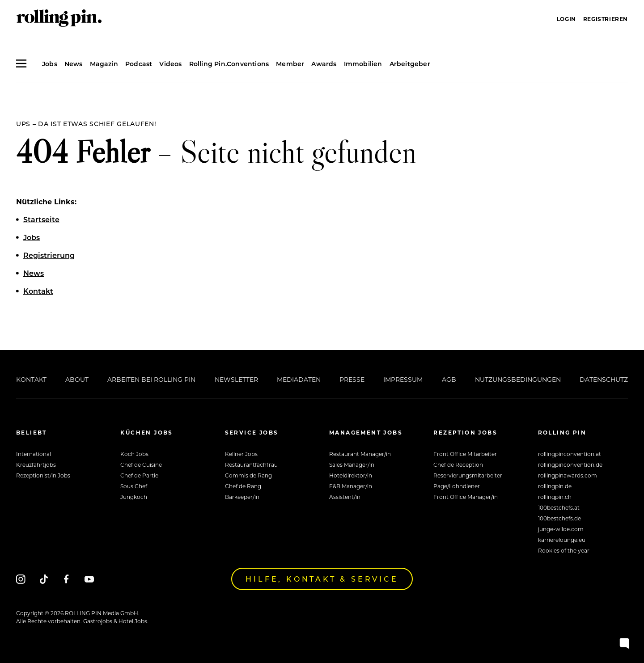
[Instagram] (21, 579)
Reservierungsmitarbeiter (468, 475)
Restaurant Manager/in (360, 454)
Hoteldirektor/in (351, 475)
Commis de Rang (248, 475)
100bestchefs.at (559, 507)
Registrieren (606, 19)
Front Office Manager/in (466, 497)
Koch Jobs (134, 454)
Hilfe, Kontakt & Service (322, 579)
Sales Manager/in (352, 465)
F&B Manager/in (351, 486)
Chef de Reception (458, 465)
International (34, 454)
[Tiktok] (44, 579)
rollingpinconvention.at (570, 454)
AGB (449, 379)
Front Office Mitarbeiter (465, 454)
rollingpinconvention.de (570, 465)
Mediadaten (299, 379)
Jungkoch (134, 497)
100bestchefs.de (559, 518)
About (77, 379)
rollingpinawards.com (568, 475)
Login (566, 19)
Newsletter (236, 379)
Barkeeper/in (242, 497)
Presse (352, 379)
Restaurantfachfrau (251, 465)
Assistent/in (345, 497)
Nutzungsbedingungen (518, 379)
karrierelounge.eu (562, 540)
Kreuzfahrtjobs (36, 465)
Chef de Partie (139, 475)
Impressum (403, 379)
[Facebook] (66, 579)
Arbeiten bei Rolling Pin (151, 379)
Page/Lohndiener (457, 486)
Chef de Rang (243, 486)
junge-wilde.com (561, 529)
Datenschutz (604, 379)
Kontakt (31, 379)
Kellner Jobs (241, 454)
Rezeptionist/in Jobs (43, 475)
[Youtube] (89, 579)
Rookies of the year (564, 550)
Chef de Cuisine (141, 465)
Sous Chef (134, 486)
